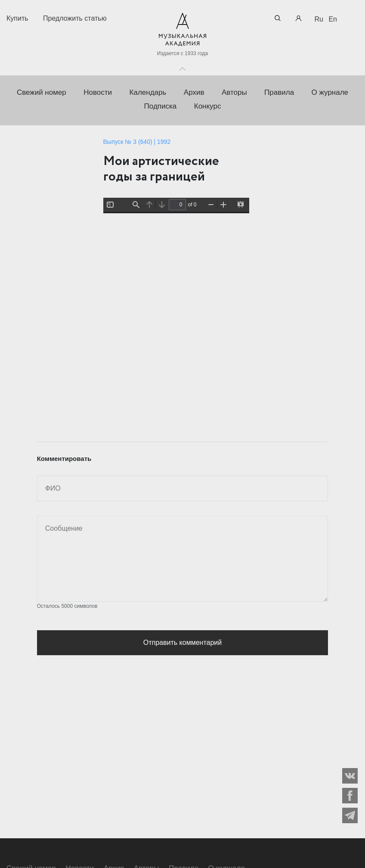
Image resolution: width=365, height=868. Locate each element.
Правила (279, 92)
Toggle (182, 67)
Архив (194, 92)
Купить (17, 18)
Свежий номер (42, 92)
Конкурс (208, 106)
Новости (98, 92)
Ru (319, 19)
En (333, 19)
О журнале (330, 92)
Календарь (148, 92)
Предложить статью (75, 18)
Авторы (234, 92)
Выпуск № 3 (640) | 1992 (137, 142)
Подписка (161, 106)
